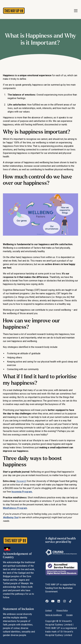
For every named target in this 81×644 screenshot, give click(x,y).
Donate (69, 615)
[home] (12, 11)
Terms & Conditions (53, 615)
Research (21, 481)
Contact (49, 610)
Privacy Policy (62, 610)
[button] (75, 11)
